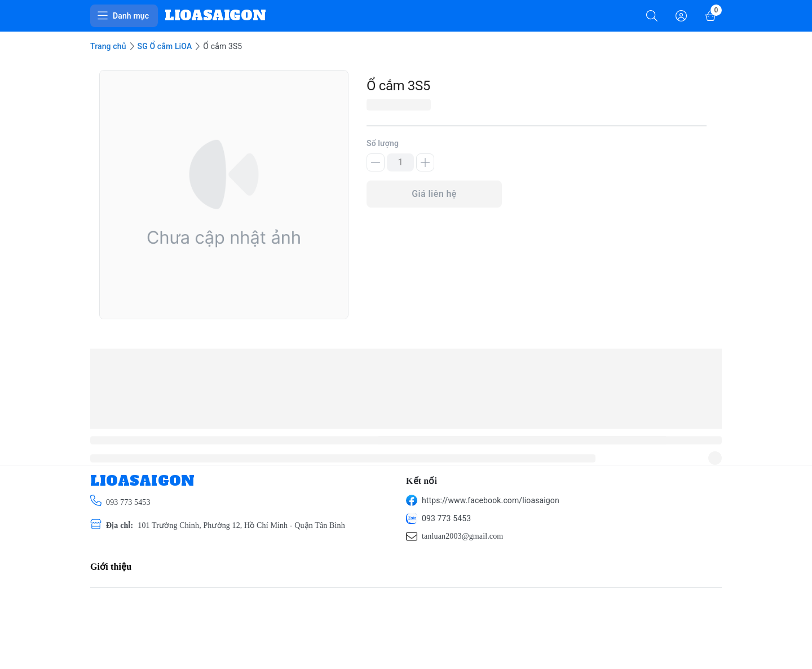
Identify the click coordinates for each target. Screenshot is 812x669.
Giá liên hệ (434, 194)
